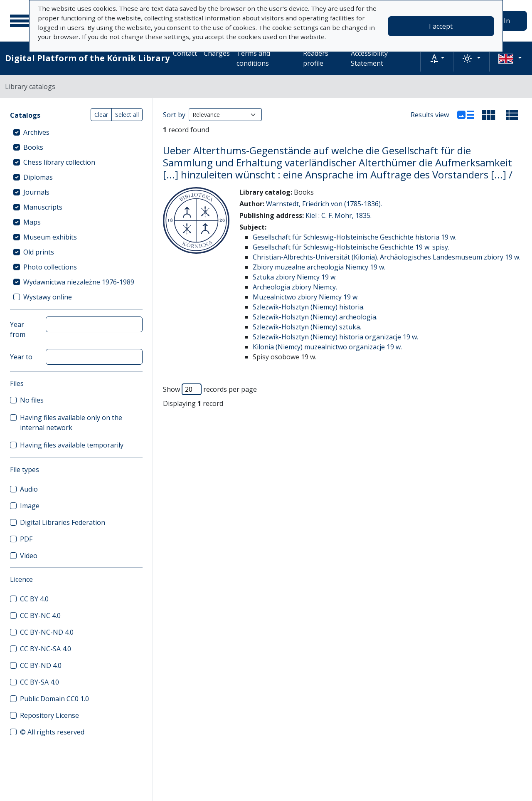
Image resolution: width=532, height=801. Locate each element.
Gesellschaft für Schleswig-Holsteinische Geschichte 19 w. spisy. (351, 247)
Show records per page (210, 389)
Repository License (49, 715)
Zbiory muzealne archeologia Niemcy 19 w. (319, 267)
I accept (441, 26)
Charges (217, 53)
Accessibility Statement (369, 58)
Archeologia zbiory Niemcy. (295, 287)
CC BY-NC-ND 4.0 (47, 632)
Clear (101, 115)
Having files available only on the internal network (71, 423)
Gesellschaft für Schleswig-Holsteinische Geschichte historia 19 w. (355, 237)
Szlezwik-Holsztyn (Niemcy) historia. (309, 307)
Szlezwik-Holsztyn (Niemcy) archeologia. (315, 317)
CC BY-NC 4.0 (40, 616)
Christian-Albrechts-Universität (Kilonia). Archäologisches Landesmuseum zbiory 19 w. (387, 257)
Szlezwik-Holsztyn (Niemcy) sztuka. (307, 327)
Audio (29, 489)
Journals (36, 192)
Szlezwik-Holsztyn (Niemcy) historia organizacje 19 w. (335, 337)
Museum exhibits (50, 237)
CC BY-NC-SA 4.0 (46, 649)
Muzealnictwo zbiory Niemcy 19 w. (306, 297)
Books (33, 147)
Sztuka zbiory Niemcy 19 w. (295, 277)
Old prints (39, 252)
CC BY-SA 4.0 (39, 682)
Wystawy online (48, 297)
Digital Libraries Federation (63, 522)
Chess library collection (59, 162)
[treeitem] (76, 132)
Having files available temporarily (72, 445)
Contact (185, 53)
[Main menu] (20, 21)
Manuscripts (43, 207)
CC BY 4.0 (34, 599)
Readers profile (316, 58)
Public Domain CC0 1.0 (54, 699)
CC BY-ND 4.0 (41, 665)
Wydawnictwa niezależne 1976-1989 (79, 282)
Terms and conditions (253, 58)
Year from (18, 329)
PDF (26, 539)
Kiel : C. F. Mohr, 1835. (339, 215)
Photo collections (50, 267)
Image (30, 506)
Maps (32, 222)
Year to (21, 357)
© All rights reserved (52, 732)
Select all (127, 115)
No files (32, 400)
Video (29, 556)
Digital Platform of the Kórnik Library (87, 58)
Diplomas (38, 177)
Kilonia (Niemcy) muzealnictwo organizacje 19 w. (327, 347)
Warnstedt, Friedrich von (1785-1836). (324, 204)
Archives (36, 132)
